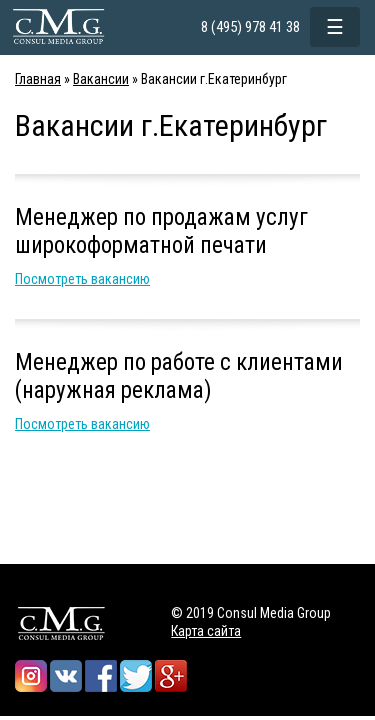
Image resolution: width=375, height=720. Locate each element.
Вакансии (101, 79)
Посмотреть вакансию (82, 279)
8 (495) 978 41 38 (250, 27)
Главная (38, 79)
